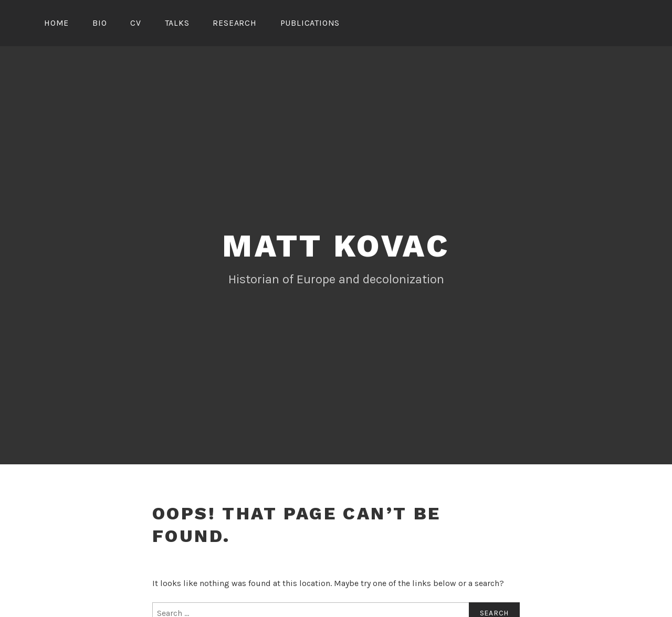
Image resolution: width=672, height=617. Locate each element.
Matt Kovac (336, 246)
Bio (99, 23)
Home (56, 23)
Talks (177, 23)
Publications (310, 23)
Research (234, 23)
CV (136, 23)
